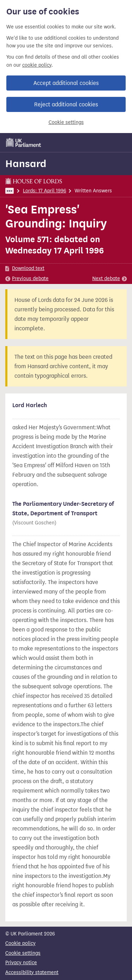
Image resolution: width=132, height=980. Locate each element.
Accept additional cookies (66, 83)
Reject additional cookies (66, 104)
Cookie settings (66, 122)
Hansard (26, 164)
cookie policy (37, 65)
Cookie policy (20, 943)
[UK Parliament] (24, 143)
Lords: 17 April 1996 (45, 191)
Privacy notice (21, 963)
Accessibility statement (32, 972)
